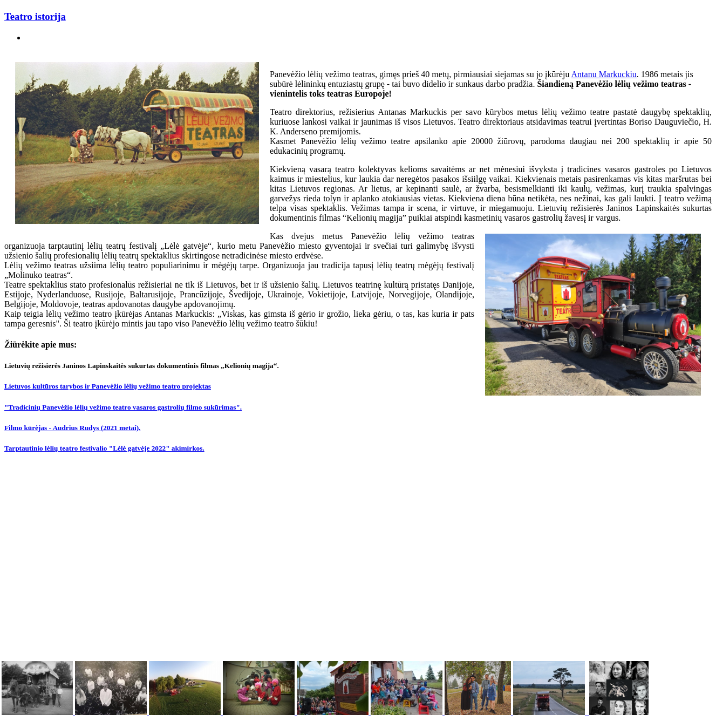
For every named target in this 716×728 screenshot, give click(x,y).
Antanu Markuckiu (604, 74)
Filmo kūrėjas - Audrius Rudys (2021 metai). (72, 428)
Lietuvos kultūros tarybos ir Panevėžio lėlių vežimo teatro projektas (108, 386)
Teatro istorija (35, 16)
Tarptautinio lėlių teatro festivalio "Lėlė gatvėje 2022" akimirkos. (104, 448)
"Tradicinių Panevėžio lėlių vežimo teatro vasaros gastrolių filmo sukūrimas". (123, 407)
